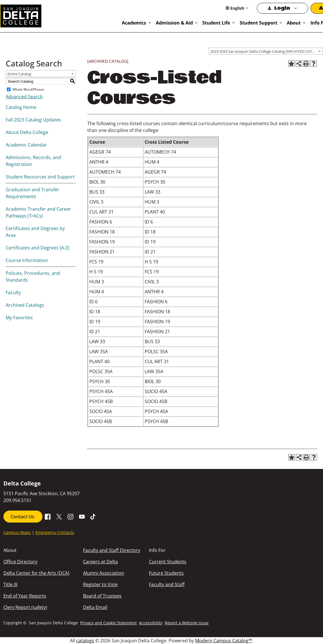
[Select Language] (237, 8)
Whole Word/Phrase (28, 89)
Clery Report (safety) (25, 607)
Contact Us (23, 517)
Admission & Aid (174, 23)
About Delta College (27, 132)
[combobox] (266, 51)
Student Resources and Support (40, 177)
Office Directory (20, 562)
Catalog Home (21, 107)
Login (282, 8)
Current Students (168, 562)
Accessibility (151, 623)
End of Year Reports (25, 596)
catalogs (85, 641)
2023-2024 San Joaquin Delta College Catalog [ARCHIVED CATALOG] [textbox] (266, 51)
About (294, 23)
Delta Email (95, 607)
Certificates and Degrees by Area (35, 232)
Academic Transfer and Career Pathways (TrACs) (38, 212)
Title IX (10, 584)
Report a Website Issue (187, 623)
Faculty (13, 292)
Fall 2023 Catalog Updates (33, 120)
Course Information (27, 260)
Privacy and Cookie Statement (108, 623)
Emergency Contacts (55, 532)
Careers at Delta (100, 562)
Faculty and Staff (167, 584)
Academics (134, 23)
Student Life (216, 23)
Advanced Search (24, 97)
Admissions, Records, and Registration (33, 161)
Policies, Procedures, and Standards (33, 277)
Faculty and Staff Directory (112, 550)
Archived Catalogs (25, 305)
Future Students (166, 573)
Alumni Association (104, 573)
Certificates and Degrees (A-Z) (38, 248)
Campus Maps (17, 532)
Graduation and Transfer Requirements (33, 193)
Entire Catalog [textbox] (19, 74)
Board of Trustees (102, 596)
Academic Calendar (26, 145)
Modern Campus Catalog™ (224, 641)
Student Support (259, 23)
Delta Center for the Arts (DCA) (36, 573)
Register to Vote (100, 584)
